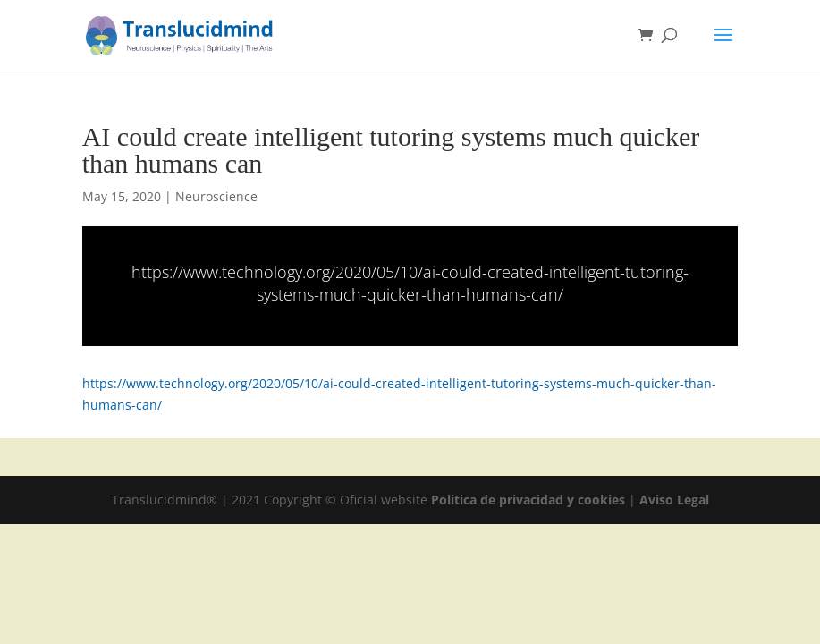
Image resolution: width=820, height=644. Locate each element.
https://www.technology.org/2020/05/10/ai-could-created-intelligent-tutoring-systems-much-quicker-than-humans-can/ (410, 283)
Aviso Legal (674, 500)
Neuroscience (216, 196)
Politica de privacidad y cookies (530, 500)
